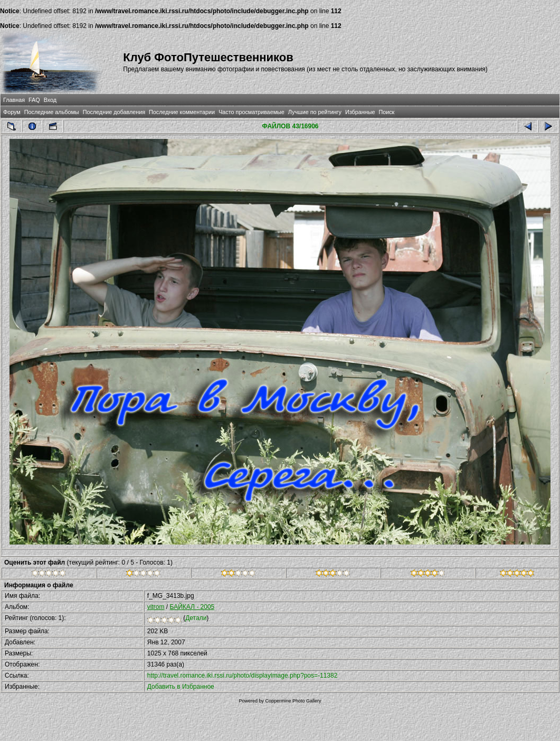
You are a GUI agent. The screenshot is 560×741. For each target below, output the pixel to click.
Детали (196, 618)
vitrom (156, 607)
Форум (12, 112)
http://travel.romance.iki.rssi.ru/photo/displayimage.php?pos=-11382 (243, 676)
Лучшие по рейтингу (315, 112)
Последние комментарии (182, 112)
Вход (50, 100)
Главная (14, 100)
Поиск (386, 112)
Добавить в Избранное (181, 687)
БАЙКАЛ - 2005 (192, 607)
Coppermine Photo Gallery (293, 701)
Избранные (360, 112)
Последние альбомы (52, 112)
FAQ (34, 100)
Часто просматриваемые (251, 112)
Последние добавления (114, 112)
